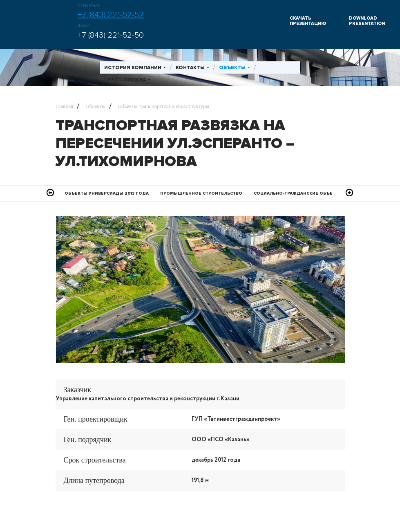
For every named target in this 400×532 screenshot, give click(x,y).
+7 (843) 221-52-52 (111, 15)
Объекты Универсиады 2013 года (107, 193)
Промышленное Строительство (201, 193)
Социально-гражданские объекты (298, 193)
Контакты (190, 68)
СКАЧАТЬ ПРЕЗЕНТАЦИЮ (308, 21)
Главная (65, 106)
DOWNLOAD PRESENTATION (367, 21)
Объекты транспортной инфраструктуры (163, 106)
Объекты (232, 68)
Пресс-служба (125, 80)
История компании (133, 68)
